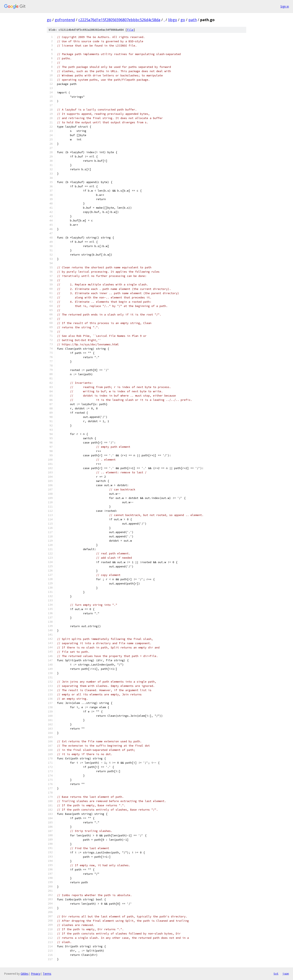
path (193, 20)
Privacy (36, 974)
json (286, 973)
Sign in (285, 6)
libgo (173, 20)
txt (276, 973)
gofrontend (65, 20)
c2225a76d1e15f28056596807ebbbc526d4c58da (119, 20)
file (130, 30)
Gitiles (25, 974)
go (49, 20)
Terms (47, 974)
